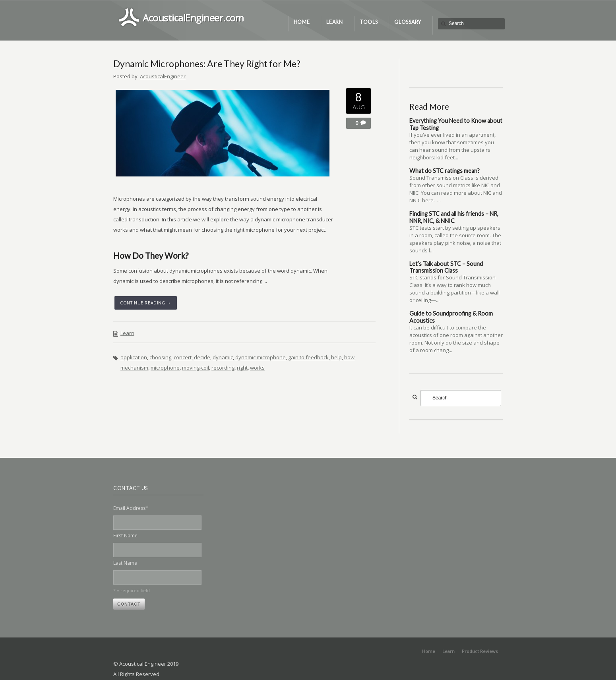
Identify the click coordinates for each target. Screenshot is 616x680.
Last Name (125, 563)
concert (183, 357)
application (134, 357)
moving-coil (196, 368)
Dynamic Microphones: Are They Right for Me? (207, 64)
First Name (125, 536)
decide (202, 357)
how (349, 357)
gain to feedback (308, 357)
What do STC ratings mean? (445, 171)
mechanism (134, 368)
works (257, 368)
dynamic (223, 357)
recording (223, 368)
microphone (165, 368)
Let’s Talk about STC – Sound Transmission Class (446, 267)
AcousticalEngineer (163, 76)
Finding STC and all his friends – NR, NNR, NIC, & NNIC (454, 217)
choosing (160, 357)
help (336, 357)
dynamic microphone (261, 357)
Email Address (131, 508)
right (242, 368)
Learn (127, 333)
